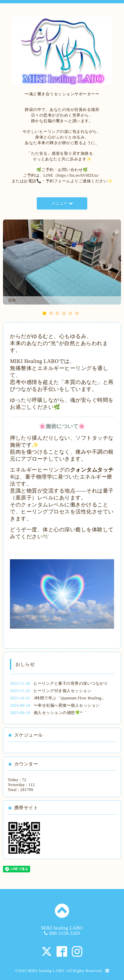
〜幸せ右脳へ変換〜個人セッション (67, 705)
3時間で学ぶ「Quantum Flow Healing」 (70, 698)
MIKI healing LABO (46, 971)
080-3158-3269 (65, 933)
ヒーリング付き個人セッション (62, 691)
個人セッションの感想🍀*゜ (60, 713)
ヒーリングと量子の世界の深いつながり (71, 683)
